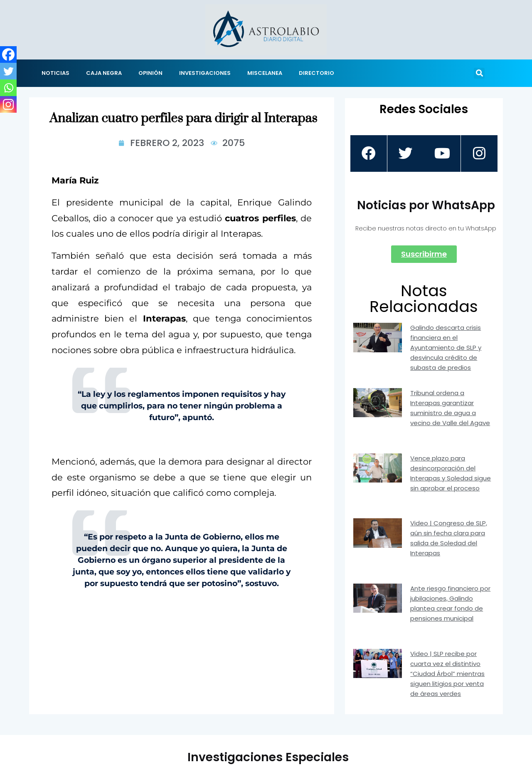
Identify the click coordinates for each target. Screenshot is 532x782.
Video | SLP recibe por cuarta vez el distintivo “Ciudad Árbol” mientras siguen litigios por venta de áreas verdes (447, 674)
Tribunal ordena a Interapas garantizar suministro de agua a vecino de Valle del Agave (450, 408)
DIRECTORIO (316, 73)
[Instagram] (8, 104)
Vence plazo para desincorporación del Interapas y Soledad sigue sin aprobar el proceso (451, 473)
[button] (479, 73)
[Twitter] (8, 71)
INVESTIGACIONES (205, 73)
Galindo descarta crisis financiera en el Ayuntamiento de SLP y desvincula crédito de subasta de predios (446, 348)
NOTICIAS (55, 73)
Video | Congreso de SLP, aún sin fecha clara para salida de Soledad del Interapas (449, 538)
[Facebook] (8, 54)
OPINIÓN (150, 73)
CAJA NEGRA (104, 73)
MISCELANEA (265, 73)
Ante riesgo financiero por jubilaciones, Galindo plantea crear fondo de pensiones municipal (450, 603)
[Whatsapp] (8, 88)
